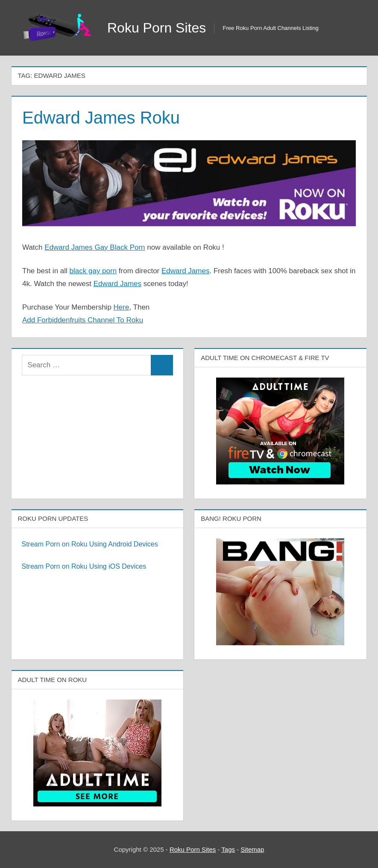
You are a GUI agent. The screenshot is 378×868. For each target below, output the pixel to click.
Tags (228, 849)
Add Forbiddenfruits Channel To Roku (83, 320)
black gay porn (93, 271)
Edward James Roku (101, 118)
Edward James (185, 271)
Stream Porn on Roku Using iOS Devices (84, 566)
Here (122, 307)
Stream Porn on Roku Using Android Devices (90, 544)
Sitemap (252, 849)
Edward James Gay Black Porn (95, 247)
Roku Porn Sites (157, 28)
